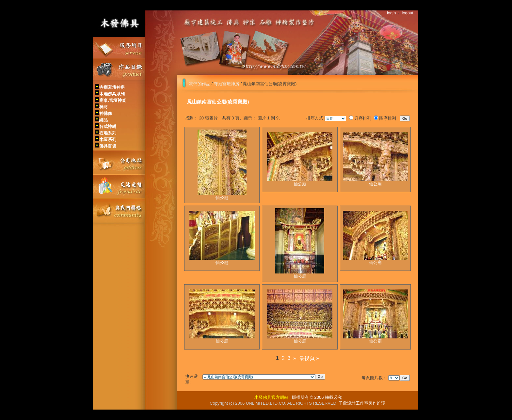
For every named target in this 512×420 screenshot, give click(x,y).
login (391, 13)
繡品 (104, 120)
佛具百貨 (108, 146)
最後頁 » (309, 358)
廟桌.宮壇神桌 (113, 100)
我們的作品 (200, 84)
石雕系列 (108, 133)
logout (408, 13)
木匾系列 (108, 140)
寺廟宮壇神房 (112, 87)
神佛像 (106, 113)
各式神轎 (108, 126)
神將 (104, 107)
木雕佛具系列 (112, 94)
